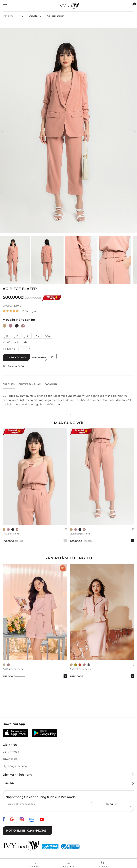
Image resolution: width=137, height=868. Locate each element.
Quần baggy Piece (80, 534)
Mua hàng (39, 357)
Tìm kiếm (34, 866)
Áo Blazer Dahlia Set (14, 669)
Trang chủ (8, 16)
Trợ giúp (103, 866)
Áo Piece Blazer (55, 16)
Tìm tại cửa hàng (13, 366)
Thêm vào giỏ (16, 357)
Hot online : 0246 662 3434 (27, 831)
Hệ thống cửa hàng (15, 766)
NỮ (21, 16)
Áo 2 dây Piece (11, 534)
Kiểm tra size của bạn (16, 342)
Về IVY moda (11, 752)
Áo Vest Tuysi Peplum (82, 669)
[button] (3, 133)
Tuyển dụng (10, 759)
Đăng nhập (69, 866)
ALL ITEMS (35, 16)
